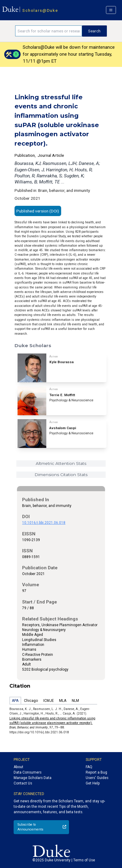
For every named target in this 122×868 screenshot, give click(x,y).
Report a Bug (96, 772)
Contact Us (23, 783)
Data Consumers (28, 772)
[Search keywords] (48, 31)
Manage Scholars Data (33, 778)
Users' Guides (97, 778)
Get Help (93, 783)
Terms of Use (84, 860)
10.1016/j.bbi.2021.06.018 (44, 523)
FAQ (89, 767)
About (18, 767)
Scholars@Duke (40, 10)
